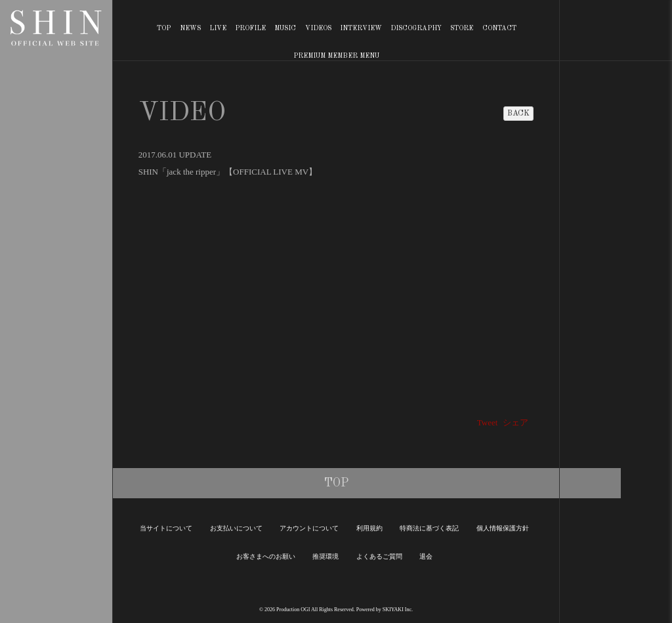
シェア (515, 422)
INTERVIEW (361, 28)
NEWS (190, 28)
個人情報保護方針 (503, 528)
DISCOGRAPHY (416, 28)
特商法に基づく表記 (429, 528)
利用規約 (369, 528)
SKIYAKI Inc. (398, 610)
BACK (518, 114)
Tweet (488, 422)
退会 (426, 556)
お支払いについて (236, 528)
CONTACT (499, 28)
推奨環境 (325, 556)
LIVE (218, 28)
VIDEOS (318, 28)
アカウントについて (309, 528)
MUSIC (285, 28)
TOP (164, 28)
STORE (462, 28)
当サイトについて (166, 528)
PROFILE (250, 28)
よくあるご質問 (379, 556)
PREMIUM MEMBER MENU (336, 56)
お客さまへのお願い (266, 556)
